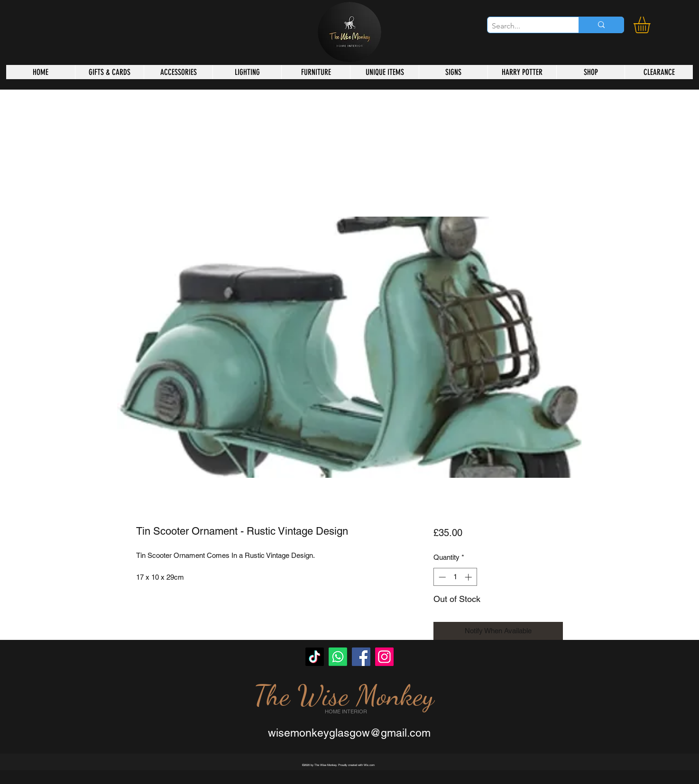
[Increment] (469, 577)
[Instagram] (384, 657)
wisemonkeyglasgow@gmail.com (349, 733)
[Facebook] (361, 657)
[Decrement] (441, 577)
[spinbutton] (455, 577)
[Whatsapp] (338, 657)
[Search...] (525, 26)
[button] (652, 25)
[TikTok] (315, 657)
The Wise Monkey (344, 695)
